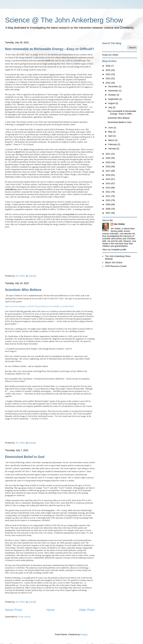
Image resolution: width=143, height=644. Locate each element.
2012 (108, 192)
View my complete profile (114, 250)
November (114, 91)
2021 (108, 154)
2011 (108, 196)
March (112, 140)
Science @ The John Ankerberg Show (64, 20)
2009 (108, 204)
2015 (108, 179)
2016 (108, 175)
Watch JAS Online (114, 263)
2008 (108, 209)
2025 (108, 70)
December (114, 86)
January (112, 149)
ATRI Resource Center (116, 266)
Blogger (84, 634)
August (112, 103)
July (110, 107)
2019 (108, 162)
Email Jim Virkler (110, 55)
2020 (108, 158)
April (111, 136)
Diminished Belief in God (25, 457)
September (114, 99)
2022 (108, 83)
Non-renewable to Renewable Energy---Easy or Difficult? (50, 49)
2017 (108, 171)
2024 (108, 74)
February (113, 144)
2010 (108, 200)
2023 (108, 78)
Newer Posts (14, 610)
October (112, 95)
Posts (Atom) (25, 617)
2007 (108, 213)
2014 (108, 183)
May (111, 132)
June (111, 128)
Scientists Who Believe (23, 290)
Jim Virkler (119, 224)
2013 (108, 188)
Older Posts (87, 610)
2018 (108, 166)
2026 (108, 66)
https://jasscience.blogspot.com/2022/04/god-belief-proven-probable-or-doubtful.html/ (39, 306)
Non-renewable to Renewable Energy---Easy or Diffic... (122, 112)
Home (51, 610)
